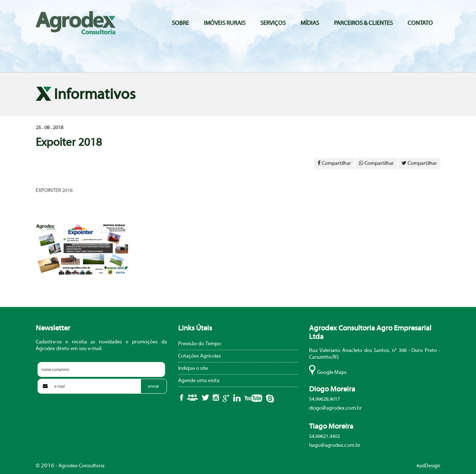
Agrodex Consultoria (75, 23)
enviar (154, 386)
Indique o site (193, 368)
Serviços (273, 23)
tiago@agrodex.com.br (335, 445)
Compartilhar (334, 163)
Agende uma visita (199, 381)
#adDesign (428, 466)
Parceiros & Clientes (363, 23)
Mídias (310, 23)
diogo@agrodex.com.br (335, 408)
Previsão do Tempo (200, 344)
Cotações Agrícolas (200, 356)
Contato (420, 23)
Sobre (180, 23)
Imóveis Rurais (225, 23)
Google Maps (332, 372)
